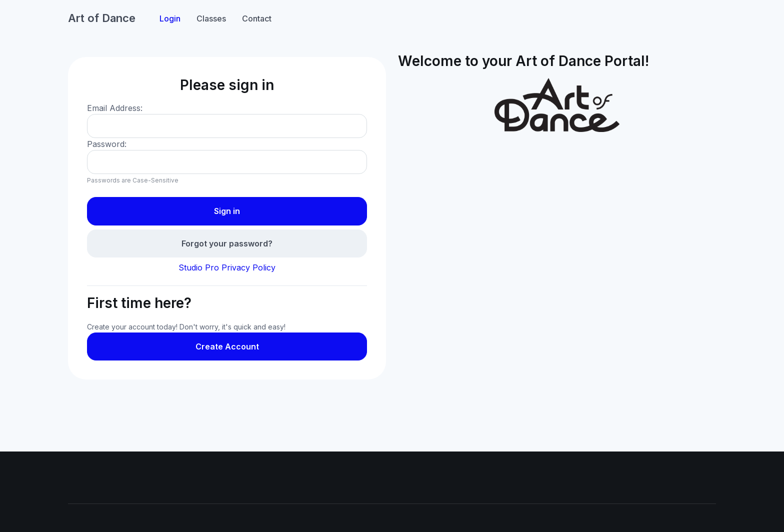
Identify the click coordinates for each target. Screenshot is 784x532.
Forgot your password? (227, 243)
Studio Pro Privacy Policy (227, 267)
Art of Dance (102, 18)
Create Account (227, 346)
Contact (257, 18)
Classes (211, 18)
